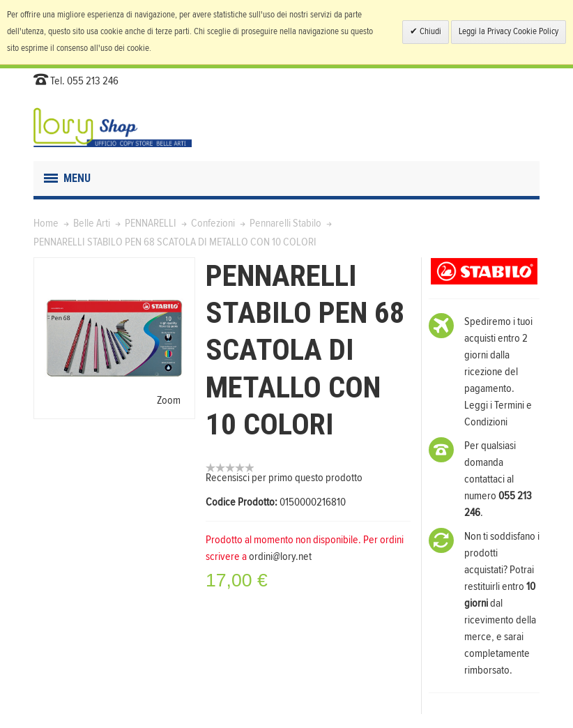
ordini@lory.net (280, 556)
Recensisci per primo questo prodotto (284, 478)
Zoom (169, 400)
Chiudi (429, 32)
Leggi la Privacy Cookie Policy (509, 32)
